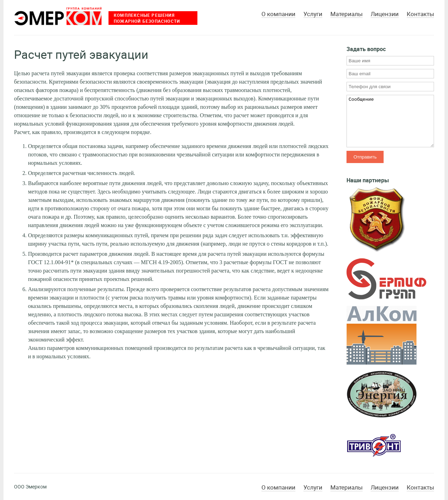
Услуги (313, 14)
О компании (278, 14)
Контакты (420, 14)
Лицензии (385, 14)
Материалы (346, 14)
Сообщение (390, 121)
